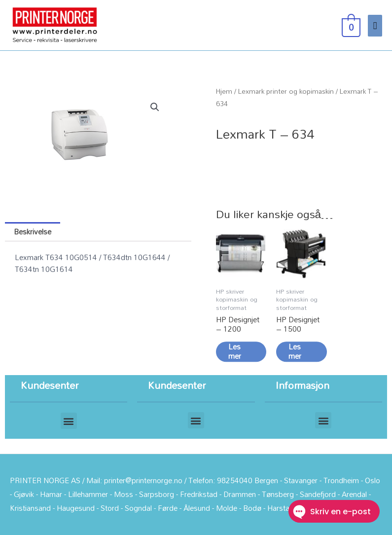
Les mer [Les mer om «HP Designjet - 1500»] (295, 355)
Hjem (224, 91)
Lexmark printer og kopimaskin (286, 91)
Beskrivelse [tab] (33, 231)
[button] (155, 107)
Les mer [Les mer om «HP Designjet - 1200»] (235, 355)
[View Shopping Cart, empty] (350, 25)
